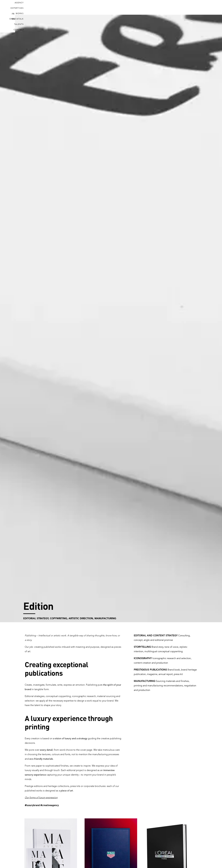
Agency (91, 7)
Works (127, 7)
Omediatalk (145, 7)
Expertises (109, 7)
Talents (164, 7)
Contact (181, 7)
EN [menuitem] (206, 7)
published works (34, 791)
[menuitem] (200, 8)
